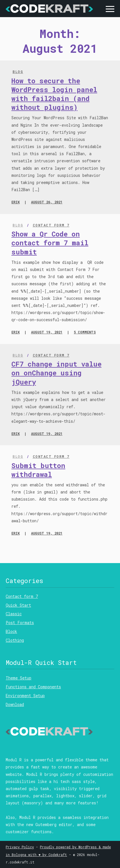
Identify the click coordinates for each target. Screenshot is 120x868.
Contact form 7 (51, 225)
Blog (18, 72)
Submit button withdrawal (38, 470)
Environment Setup (25, 696)
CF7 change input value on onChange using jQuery (56, 373)
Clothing (15, 640)
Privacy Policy (20, 847)
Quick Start (18, 605)
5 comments (85, 332)
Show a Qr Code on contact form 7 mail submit (50, 243)
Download (15, 704)
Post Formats (20, 623)
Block (11, 631)
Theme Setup (19, 678)
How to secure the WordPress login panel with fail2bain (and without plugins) (54, 94)
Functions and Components (33, 687)
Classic (14, 614)
